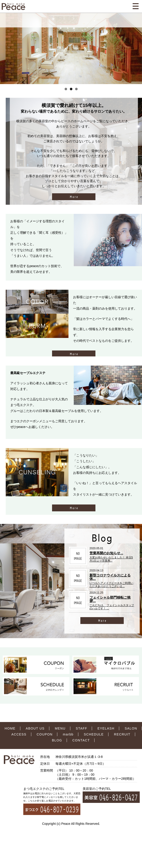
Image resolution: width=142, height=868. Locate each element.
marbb (68, 734)
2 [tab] (71, 89)
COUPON (45, 734)
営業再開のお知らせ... (106, 553)
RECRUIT (122, 734)
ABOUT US (35, 728)
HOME (10, 728)
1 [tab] (66, 89)
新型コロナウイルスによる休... (110, 577)
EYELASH (106, 728)
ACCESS (19, 734)
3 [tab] (76, 89)
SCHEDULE (94, 734)
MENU (60, 728)
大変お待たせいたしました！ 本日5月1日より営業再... (111, 559)
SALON (131, 728)
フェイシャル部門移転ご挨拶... (110, 599)
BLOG (57, 740)
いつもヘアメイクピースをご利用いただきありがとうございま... (111, 585)
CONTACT (81, 740)
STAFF (82, 728)
